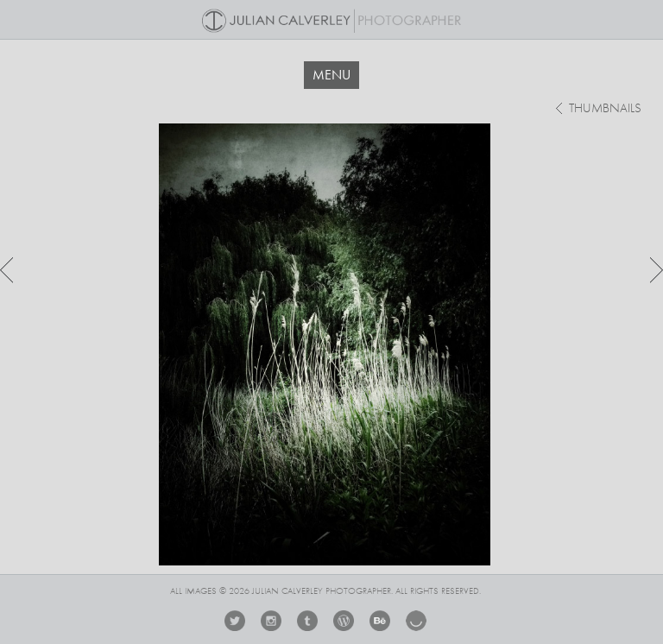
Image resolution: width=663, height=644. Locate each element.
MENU (331, 75)
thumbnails (605, 109)
